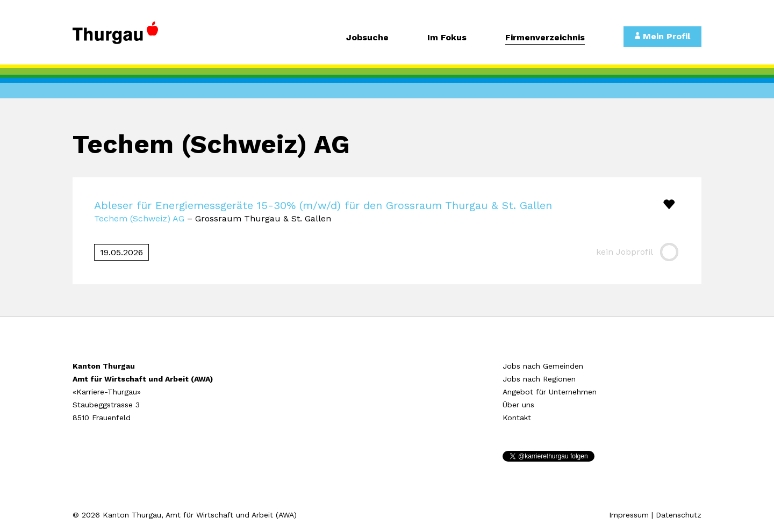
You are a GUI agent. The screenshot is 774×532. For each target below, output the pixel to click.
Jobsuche (367, 38)
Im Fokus (447, 38)
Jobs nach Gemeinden (543, 366)
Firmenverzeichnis (545, 38)
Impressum (629, 515)
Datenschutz (679, 515)
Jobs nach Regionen (539, 379)
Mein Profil (662, 36)
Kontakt (517, 418)
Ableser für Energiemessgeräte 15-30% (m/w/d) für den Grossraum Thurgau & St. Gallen (323, 205)
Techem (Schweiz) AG (139, 218)
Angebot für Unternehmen (550, 392)
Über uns (518, 405)
